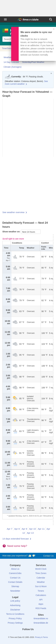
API (41, 600)
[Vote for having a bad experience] (34, 556)
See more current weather (26, 83)
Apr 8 (17, 529)
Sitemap (15, 586)
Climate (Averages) (13, 67)
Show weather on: (12, 232)
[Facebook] (18, 635)
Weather (41, 582)
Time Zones (41, 573)
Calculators (41, 595)
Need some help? (17, 546)
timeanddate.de (41, 623)
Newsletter (15, 591)
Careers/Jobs (15, 573)
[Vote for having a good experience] (30, 556)
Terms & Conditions (15, 614)
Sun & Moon (41, 586)
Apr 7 (9, 529)
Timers (41, 591)
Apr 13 (30, 533)
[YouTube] (38, 635)
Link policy (15, 601)
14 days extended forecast (16, 539)
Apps (41, 604)
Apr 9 (24, 529)
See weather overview (13, 212)
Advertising (15, 605)
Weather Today (11, 57)
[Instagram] (33, 635)
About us (15, 569)
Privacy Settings (15, 623)
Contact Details (15, 582)
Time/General (8, 48)
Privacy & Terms (41, 637)
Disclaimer (15, 610)
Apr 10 (32, 529)
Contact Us (48, 556)
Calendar (41, 578)
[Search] (51, 19)
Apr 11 (41, 529)
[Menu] (5, 19)
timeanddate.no (41, 618)
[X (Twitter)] (23, 635)
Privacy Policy (15, 618)
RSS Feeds (41, 608)
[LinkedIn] (28, 635)
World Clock (41, 569)
